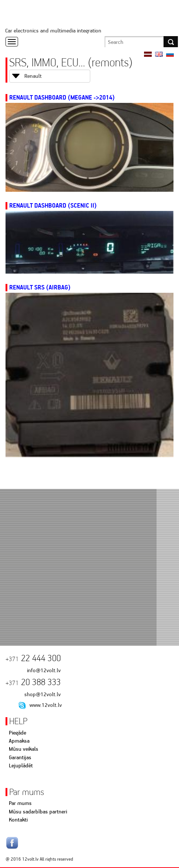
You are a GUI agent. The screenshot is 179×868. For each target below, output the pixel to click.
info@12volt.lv (44, 670)
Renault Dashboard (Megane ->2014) (62, 97)
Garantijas (20, 757)
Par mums (20, 803)
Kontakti (18, 820)
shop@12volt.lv (43, 694)
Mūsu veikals (24, 749)
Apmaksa (19, 741)
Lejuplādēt (21, 765)
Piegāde (17, 733)
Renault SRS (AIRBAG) (40, 287)
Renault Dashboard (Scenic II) (53, 205)
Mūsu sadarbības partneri (38, 812)
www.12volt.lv (46, 705)
